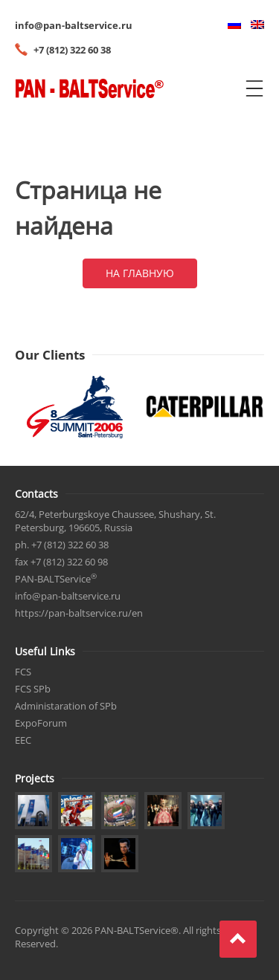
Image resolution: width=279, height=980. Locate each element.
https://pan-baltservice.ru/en (79, 613)
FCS (23, 672)
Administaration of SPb (66, 706)
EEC (23, 740)
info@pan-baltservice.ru (74, 25)
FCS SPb (33, 689)
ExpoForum (41, 723)
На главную (140, 273)
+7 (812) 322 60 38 (72, 50)
